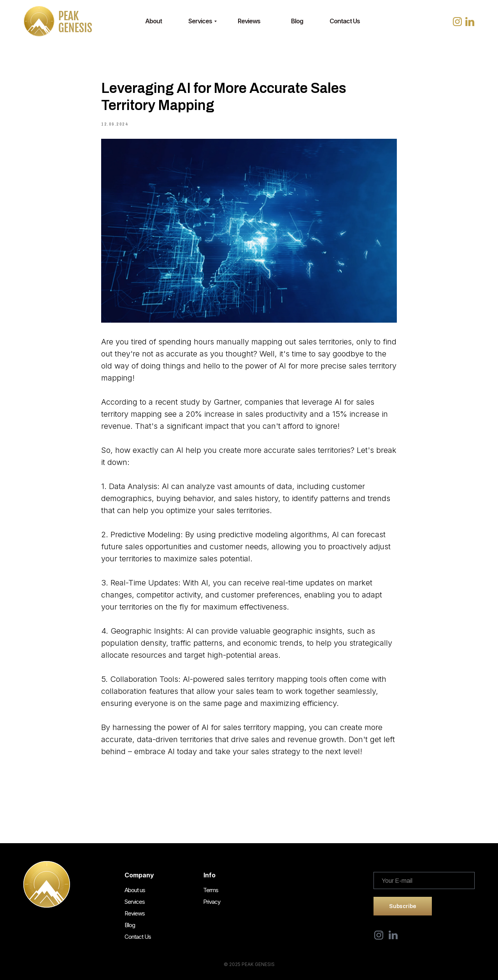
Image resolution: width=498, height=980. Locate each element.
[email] (424, 880)
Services (200, 21)
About (153, 21)
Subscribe (403, 906)
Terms (211, 890)
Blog (297, 21)
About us (135, 890)
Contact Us (345, 21)
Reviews (249, 21)
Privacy (212, 902)
